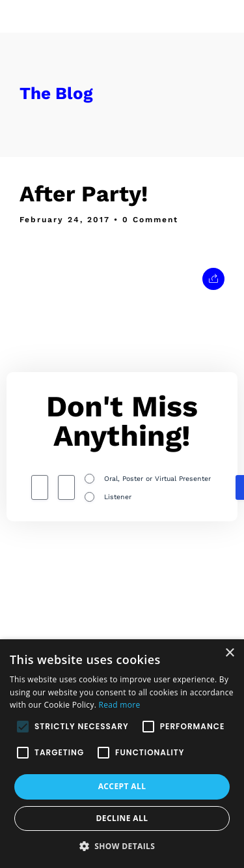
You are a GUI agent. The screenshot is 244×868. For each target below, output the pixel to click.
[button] (122, 846)
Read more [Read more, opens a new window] (120, 705)
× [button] (229, 653)
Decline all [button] (122, 818)
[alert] (122, 754)
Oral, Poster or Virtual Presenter (157, 479)
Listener (118, 497)
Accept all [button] (122, 786)
